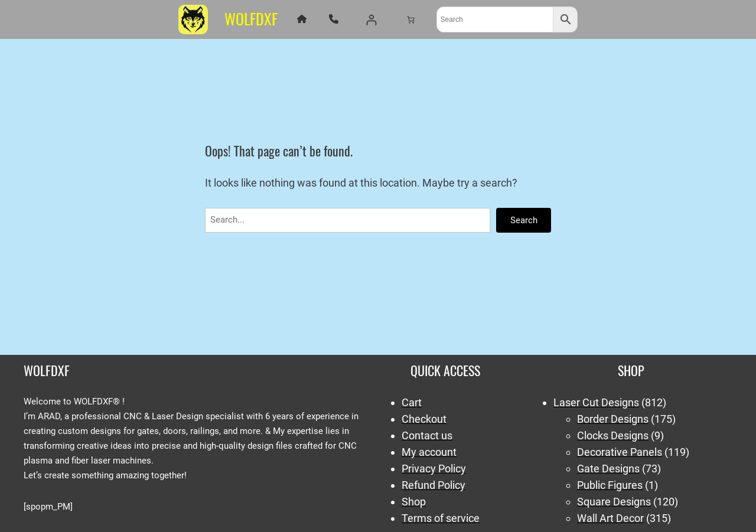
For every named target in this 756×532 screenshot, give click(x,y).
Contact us (427, 435)
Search (524, 220)
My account (429, 452)
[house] (302, 19)
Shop (414, 502)
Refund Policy (434, 485)
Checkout (424, 419)
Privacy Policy (434, 469)
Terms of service (441, 518)
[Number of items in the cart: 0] (410, 19)
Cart (412, 402)
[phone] (334, 19)
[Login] (371, 20)
